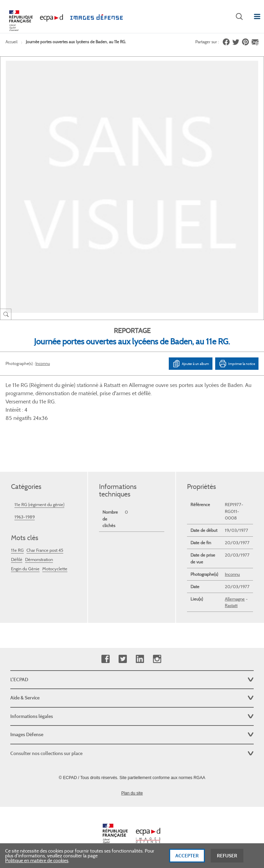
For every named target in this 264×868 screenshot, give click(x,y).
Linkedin (140, 659)
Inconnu (43, 363)
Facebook (105, 659)
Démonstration (39, 559)
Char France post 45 (45, 550)
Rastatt (231, 606)
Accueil (12, 42)
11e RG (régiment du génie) (39, 505)
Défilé (17, 559)
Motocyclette (55, 569)
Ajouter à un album (191, 364)
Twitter (123, 659)
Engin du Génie (25, 569)
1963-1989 (25, 517)
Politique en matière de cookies (37, 864)
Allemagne (235, 599)
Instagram (157, 659)
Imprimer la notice (237, 364)
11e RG (17, 550)
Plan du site (132, 793)
